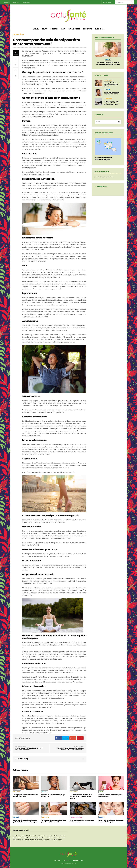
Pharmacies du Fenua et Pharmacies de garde (103, 159)
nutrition (56, 838)
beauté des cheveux (38, 836)
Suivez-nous (108, 2)
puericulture (21, 840)
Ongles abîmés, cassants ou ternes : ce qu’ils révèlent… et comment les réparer (25, 821)
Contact (16, 2)
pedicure (60, 838)
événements (59, 840)
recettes (27, 840)
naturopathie (41, 838)
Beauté (45, 29)
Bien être (54, 29)
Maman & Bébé (74, 29)
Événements (100, 29)
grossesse (15, 838)
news (46, 838)
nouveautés (50, 838)
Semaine (111, 173)
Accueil (7, 2)
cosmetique (51, 836)
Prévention (15, 840)
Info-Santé (87, 29)
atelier (27, 836)
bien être (45, 836)
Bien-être (19, 35)
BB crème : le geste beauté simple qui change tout (112, 93)
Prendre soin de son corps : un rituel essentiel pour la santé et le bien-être (108, 63)
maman (25, 838)
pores (64, 838)
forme (64, 836)
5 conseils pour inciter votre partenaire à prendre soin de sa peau (29, 749)
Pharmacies (27, 2)
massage (35, 838)
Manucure (30, 838)
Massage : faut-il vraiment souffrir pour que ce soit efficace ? (112, 85)
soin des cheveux (37, 840)
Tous (120, 173)
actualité (15, 836)
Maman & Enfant (77, 817)
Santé (63, 29)
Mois (116, 173)
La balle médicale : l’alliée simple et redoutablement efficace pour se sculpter (112, 103)
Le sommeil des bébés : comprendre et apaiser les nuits (82, 821)
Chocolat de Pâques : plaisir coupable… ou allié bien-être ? (111, 796)
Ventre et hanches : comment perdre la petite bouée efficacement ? (54, 821)
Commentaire (22, 759)
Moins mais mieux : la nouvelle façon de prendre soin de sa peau (111, 821)
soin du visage (52, 840)
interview (20, 838)
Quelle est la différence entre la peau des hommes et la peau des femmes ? (70, 749)
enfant (61, 836)
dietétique (56, 836)
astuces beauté (22, 836)
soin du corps (44, 840)
